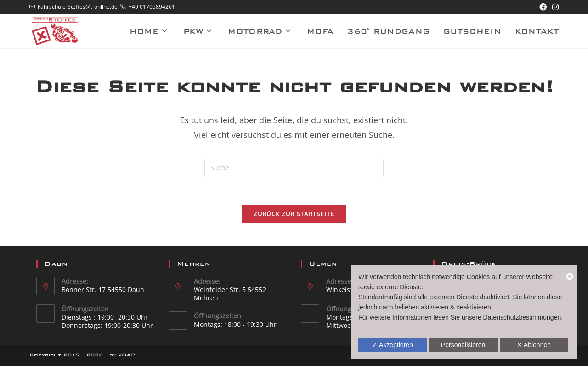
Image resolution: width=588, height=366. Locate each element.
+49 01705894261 (152, 7)
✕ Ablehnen (534, 345)
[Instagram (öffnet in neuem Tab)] (554, 7)
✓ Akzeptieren (393, 345)
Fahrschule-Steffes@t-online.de (78, 7)
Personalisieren (463, 345)
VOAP (127, 355)
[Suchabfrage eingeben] (294, 168)
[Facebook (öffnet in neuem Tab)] (543, 7)
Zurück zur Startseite (294, 214)
